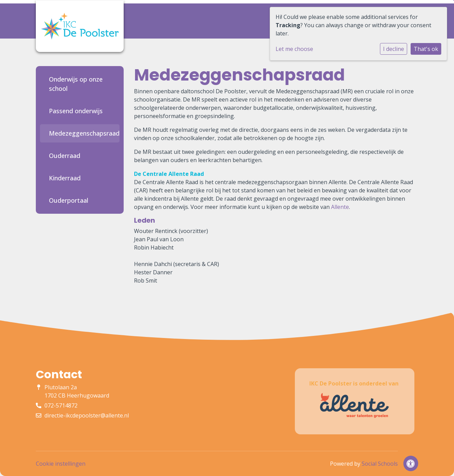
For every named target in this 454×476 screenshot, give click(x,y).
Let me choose (294, 49)
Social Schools (380, 464)
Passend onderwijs (76, 111)
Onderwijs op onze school (76, 84)
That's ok (426, 49)
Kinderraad (65, 178)
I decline (394, 49)
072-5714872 (61, 405)
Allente (340, 207)
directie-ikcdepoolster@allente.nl (87, 415)
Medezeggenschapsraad (82, 133)
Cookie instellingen (61, 464)
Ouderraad (65, 156)
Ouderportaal (69, 200)
